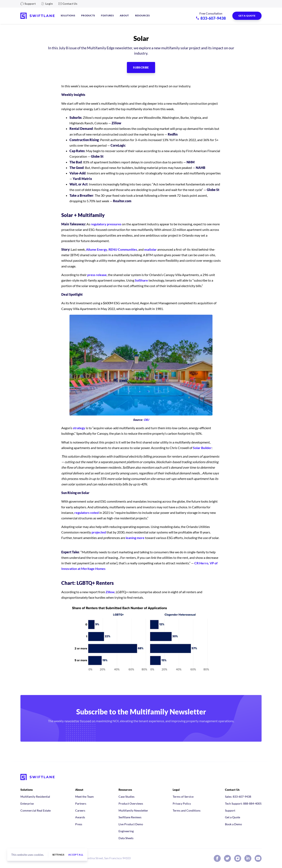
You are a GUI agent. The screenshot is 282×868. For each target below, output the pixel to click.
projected (99, 532)
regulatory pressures (106, 224)
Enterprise (27, 803)
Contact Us (70, 4)
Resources (142, 15)
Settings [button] (58, 855)
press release (97, 275)
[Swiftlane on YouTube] (258, 858)
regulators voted (87, 513)
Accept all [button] (76, 855)
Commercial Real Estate (36, 810)
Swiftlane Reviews (130, 817)
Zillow (110, 592)
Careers (80, 810)
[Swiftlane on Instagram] (238, 858)
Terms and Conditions (187, 810)
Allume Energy (97, 249)
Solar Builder (202, 448)
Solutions (68, 15)
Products (88, 15)
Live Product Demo (131, 824)
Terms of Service (183, 797)
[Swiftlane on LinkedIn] (248, 858)
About (124, 15)
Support (30, 4)
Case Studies (126, 797)
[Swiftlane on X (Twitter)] (227, 858)
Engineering (126, 831)
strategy (79, 428)
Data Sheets (126, 838)
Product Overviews (131, 803)
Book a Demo (233, 824)
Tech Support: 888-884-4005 (243, 803)
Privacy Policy (182, 803)
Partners (81, 803)
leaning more (135, 538)
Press (79, 824)
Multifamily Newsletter (133, 810)
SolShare (141, 280)
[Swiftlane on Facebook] (217, 858)
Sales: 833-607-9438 (238, 797)
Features (107, 15)
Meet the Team (84, 797)
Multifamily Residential (35, 797)
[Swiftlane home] (37, 16)
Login (49, 4)
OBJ (146, 420)
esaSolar (151, 249)
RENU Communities (123, 249)
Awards (80, 817)
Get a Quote (233, 817)
